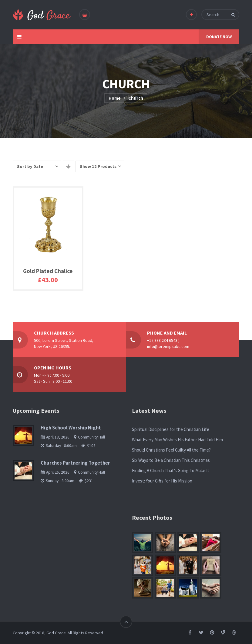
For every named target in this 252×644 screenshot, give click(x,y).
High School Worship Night (71, 428)
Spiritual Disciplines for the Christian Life (171, 429)
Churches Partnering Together (75, 463)
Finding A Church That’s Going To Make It (171, 470)
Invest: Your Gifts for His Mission (162, 481)
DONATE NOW (219, 37)
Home (115, 98)
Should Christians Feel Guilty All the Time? (171, 450)
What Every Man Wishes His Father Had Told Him (177, 440)
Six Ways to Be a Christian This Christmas (171, 460)
